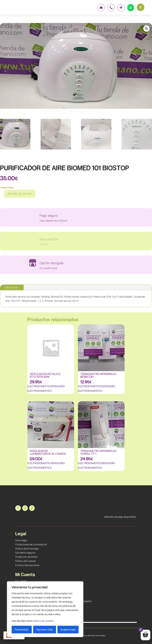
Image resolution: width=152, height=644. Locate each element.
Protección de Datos (26, 557)
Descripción (12, 287)
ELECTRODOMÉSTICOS (40, 386)
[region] (45, 609)
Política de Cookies (26, 561)
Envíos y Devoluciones (27, 565)
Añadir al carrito (20, 194)
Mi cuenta (21, 581)
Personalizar (22, 629)
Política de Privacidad (27, 549)
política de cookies (43, 621)
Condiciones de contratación (31, 544)
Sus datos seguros (25, 553)
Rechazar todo (45, 629)
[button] (146, 29)
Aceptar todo (68, 629)
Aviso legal (21, 540)
